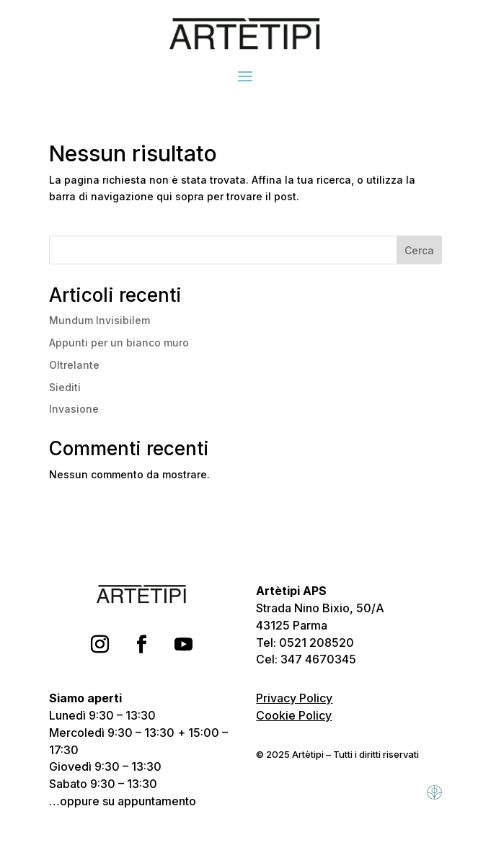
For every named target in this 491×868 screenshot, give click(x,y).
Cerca (419, 250)
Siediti (65, 387)
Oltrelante (74, 365)
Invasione (74, 409)
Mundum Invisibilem (99, 320)
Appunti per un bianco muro (119, 343)
